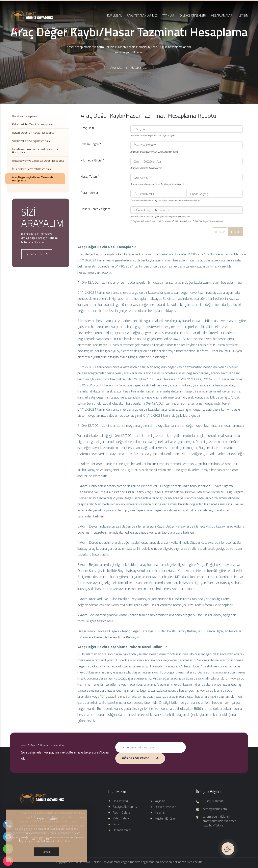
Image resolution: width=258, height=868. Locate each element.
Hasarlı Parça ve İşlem (95, 209)
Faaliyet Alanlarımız (125, 807)
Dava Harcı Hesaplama (24, 116)
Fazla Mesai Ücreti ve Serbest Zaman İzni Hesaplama (35, 151)
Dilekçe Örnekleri (165, 807)
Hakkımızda (120, 801)
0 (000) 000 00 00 (213, 801)
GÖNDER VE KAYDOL (140, 758)
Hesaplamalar (122, 830)
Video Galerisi (122, 818)
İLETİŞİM (243, 15)
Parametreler (89, 193)
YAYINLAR (168, 15)
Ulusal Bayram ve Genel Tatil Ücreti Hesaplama (38, 161)
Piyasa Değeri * (91, 144)
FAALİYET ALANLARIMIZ (142, 15)
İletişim (118, 824)
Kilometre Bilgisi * (92, 160)
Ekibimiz (160, 813)
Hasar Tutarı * (90, 176)
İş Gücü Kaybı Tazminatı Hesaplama (31, 169)
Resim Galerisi (122, 812)
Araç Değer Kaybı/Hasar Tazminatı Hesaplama (32, 179)
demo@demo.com (215, 809)
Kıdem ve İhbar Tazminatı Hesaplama (33, 124)
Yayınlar (160, 801)
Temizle (220, 232)
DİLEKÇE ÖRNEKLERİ (193, 15)
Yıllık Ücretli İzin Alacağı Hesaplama (31, 141)
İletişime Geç (37, 254)
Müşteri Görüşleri (166, 819)
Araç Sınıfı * (88, 128)
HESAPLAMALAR (222, 15)
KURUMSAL (114, 15)
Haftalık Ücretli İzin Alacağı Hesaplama (33, 133)
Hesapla (235, 232)
